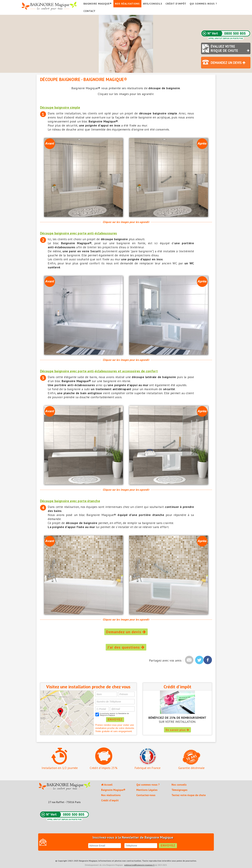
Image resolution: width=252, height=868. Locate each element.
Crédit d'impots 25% (104, 759)
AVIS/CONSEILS (153, 4)
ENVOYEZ (115, 720)
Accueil (107, 785)
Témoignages (179, 790)
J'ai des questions (126, 647)
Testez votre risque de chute (189, 795)
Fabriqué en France (148, 759)
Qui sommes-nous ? (203, 4)
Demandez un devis (126, 632)
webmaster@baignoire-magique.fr (139, 865)
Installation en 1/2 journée (60, 759)
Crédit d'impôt (176, 4)
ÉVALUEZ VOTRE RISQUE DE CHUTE (230, 48)
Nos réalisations (127, 4)
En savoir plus (177, 730)
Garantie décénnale (191, 760)
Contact (90, 11)
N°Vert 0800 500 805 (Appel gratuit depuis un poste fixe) (226, 35)
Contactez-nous (146, 795)
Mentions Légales (147, 790)
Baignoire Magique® (98, 4)
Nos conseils (179, 785)
